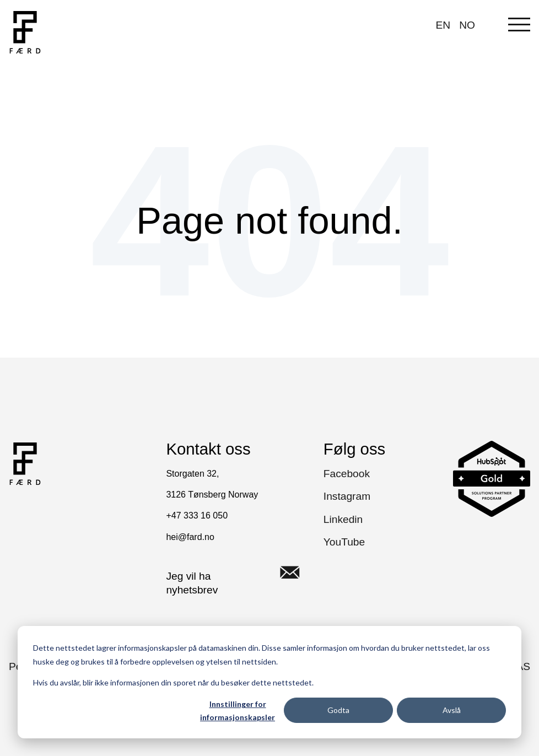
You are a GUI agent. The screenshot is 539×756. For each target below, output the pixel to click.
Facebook (347, 474)
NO (467, 25)
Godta (338, 710)
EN (443, 25)
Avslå (452, 710)
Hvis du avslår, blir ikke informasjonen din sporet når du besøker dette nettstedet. (173, 682)
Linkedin (343, 519)
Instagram (347, 496)
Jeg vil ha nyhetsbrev (240, 573)
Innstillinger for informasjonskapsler (238, 711)
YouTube (344, 542)
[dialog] (269, 682)
